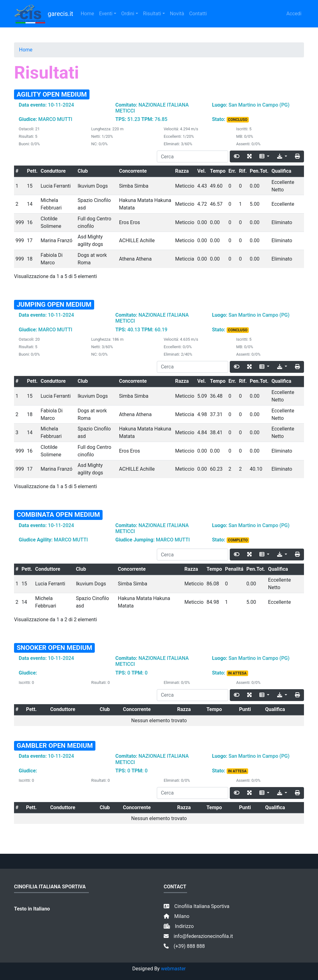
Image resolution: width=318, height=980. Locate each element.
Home (87, 14)
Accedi (294, 14)
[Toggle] (237, 156)
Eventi (106, 14)
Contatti (198, 14)
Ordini (128, 14)
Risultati (152, 14)
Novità (177, 14)
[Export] (282, 156)
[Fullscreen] (249, 156)
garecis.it (44, 14)
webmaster (173, 969)
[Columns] (264, 156)
